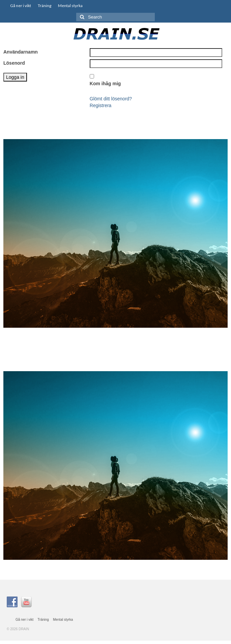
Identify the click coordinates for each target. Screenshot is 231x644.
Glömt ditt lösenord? (111, 99)
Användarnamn (21, 52)
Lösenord (14, 63)
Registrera (101, 105)
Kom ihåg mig (105, 84)
